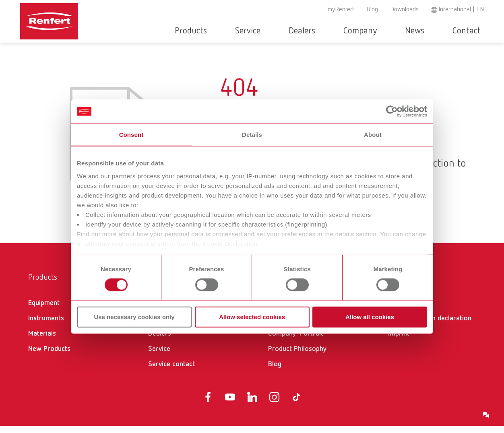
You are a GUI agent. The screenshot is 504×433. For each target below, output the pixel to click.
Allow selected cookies (252, 317)
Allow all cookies (370, 317)
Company (371, 31)
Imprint (399, 341)
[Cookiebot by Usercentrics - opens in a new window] (392, 111)
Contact (453, 31)
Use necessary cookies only (134, 317)
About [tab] (373, 135)
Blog (372, 10)
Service (282, 31)
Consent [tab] (131, 135)
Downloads (404, 10)
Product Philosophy (297, 356)
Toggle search (479, 31)
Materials (42, 341)
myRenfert (341, 10)
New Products (49, 356)
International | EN (461, 10)
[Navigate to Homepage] (50, 19)
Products (238, 31)
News (413, 31)
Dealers (324, 31)
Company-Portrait (296, 341)
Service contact (171, 371)
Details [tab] (252, 135)
